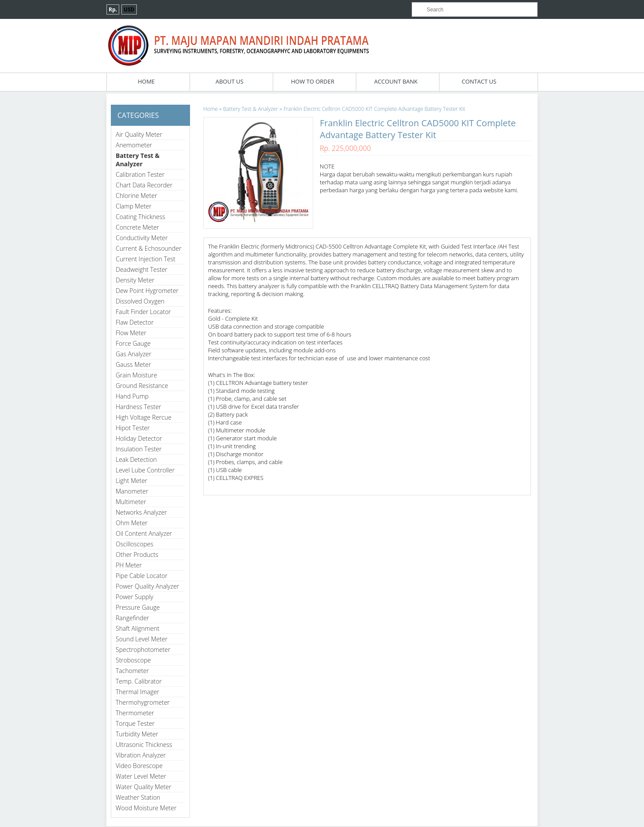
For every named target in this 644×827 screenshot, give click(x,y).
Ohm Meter (132, 523)
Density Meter (135, 280)
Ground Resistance (142, 386)
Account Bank (396, 81)
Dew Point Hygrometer (147, 291)
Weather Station (138, 797)
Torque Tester (135, 723)
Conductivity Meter (142, 238)
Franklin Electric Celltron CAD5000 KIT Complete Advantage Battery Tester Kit (374, 109)
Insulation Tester (139, 449)
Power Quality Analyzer (147, 586)
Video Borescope (139, 766)
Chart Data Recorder (144, 185)
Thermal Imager (137, 692)
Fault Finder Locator (143, 312)
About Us (229, 81)
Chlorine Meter (136, 196)
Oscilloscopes (135, 544)
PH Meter (129, 565)
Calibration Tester (140, 174)
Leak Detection (136, 459)
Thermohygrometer (143, 702)
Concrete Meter (137, 227)
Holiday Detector (139, 438)
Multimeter (131, 502)
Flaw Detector (135, 322)
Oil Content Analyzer (144, 533)
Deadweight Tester (142, 269)
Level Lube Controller (145, 470)
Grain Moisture (136, 375)
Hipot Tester (133, 428)
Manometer (132, 491)
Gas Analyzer (134, 354)
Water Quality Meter (143, 787)
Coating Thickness (141, 217)
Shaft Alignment (137, 628)
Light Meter (132, 481)
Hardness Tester (138, 407)
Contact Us (479, 81)
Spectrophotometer (143, 650)
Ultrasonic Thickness (144, 745)
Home (146, 81)
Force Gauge (133, 343)
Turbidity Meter (137, 734)
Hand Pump (132, 396)
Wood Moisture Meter (146, 808)
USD (129, 9)
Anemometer (134, 145)
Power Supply (134, 597)
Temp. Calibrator (139, 681)
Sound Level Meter (142, 639)
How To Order (313, 81)
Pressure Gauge (138, 607)
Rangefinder (132, 618)
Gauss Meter (133, 364)
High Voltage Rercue (144, 417)
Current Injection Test (146, 259)
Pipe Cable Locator (142, 576)
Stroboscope (133, 660)
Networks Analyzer (141, 512)
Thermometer (135, 713)
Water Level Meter (141, 776)
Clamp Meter (134, 206)
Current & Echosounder (148, 248)
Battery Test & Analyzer (138, 160)
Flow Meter (131, 333)
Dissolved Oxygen (140, 301)
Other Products (137, 554)
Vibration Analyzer (141, 755)
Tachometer (132, 671)
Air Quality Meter (139, 134)
